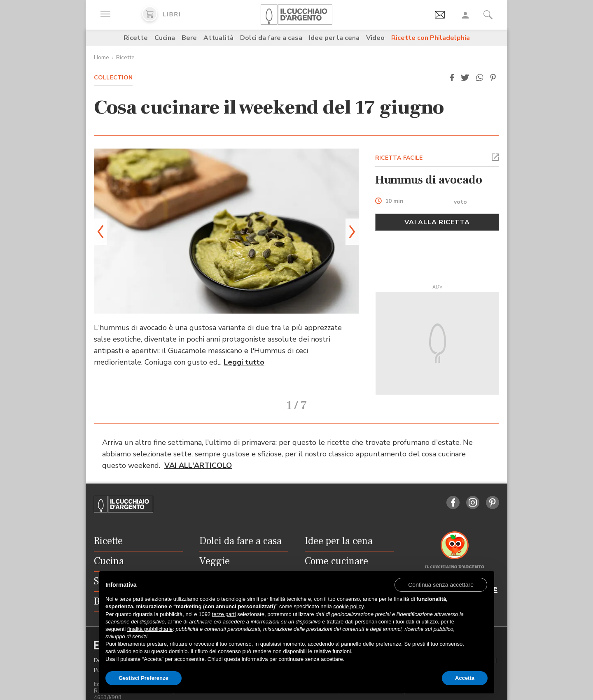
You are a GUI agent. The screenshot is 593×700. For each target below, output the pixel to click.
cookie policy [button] (348, 606)
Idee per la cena (334, 38)
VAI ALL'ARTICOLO (198, 454)
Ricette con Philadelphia (431, 38)
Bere (189, 38)
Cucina (165, 38)
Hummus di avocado (429, 180)
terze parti (224, 614)
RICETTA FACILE (399, 158)
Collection (113, 78)
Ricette (136, 38)
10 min (394, 201)
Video (375, 38)
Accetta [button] (465, 678)
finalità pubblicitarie (150, 629)
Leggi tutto (244, 362)
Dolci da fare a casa (271, 38)
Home (102, 57)
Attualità (218, 38)
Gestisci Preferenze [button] (144, 678)
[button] (452, 78)
